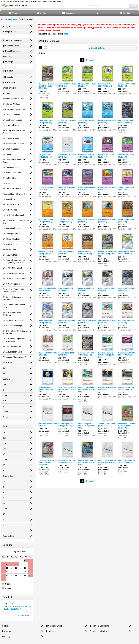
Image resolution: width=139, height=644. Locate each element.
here (66, 34)
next (92, 60)
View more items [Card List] (24, 616)
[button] (97, 13)
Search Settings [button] (97, 48)
